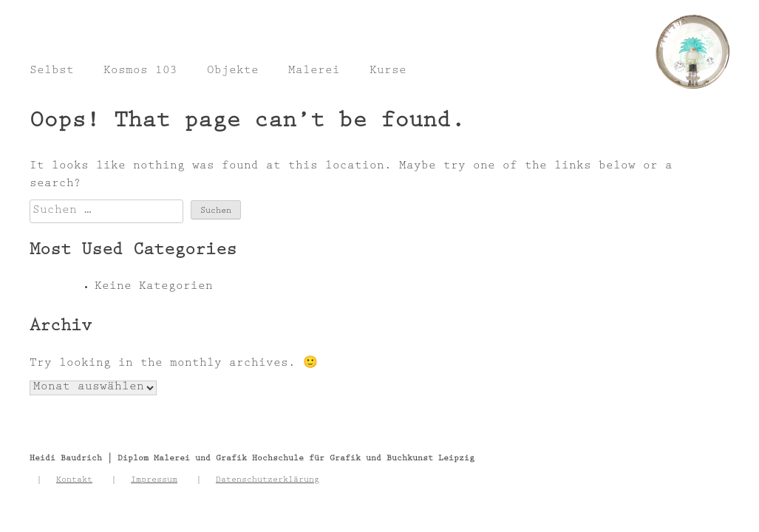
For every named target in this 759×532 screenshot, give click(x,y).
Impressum (154, 480)
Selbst (52, 72)
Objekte (233, 72)
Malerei (314, 72)
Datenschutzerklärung (268, 480)
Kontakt (74, 480)
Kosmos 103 (140, 72)
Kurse (388, 72)
